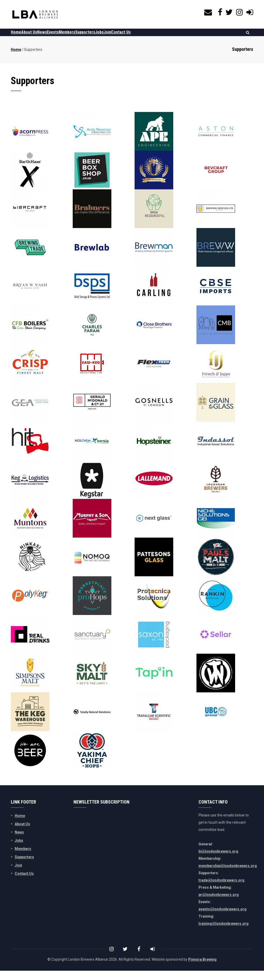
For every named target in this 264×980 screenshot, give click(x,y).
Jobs (133, 37)
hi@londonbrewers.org (218, 861)
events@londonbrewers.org (222, 918)
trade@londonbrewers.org (221, 889)
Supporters (114, 37)
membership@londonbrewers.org (228, 875)
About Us (37, 37)
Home (19, 37)
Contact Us (165, 37)
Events (71, 37)
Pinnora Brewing (202, 969)
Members (90, 37)
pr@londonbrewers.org (219, 904)
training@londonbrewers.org (224, 933)
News (55, 37)
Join (146, 37)
